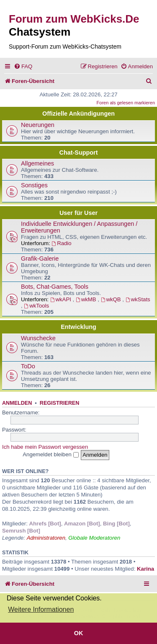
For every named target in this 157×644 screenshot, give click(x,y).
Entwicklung (78, 327)
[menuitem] (23, 66)
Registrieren (59, 403)
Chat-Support (79, 153)
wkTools (36, 306)
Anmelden (17, 403)
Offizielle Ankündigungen (78, 114)
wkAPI (62, 299)
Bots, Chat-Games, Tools (55, 287)
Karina (145, 569)
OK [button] (79, 633)
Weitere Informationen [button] (41, 609)
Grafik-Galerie (40, 259)
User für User (78, 213)
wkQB (112, 299)
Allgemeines (37, 163)
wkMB (87, 299)
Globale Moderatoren (94, 538)
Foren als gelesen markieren (126, 103)
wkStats (138, 299)
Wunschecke (38, 338)
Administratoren (46, 538)
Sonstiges (34, 185)
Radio (61, 243)
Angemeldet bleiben (50, 454)
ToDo (28, 366)
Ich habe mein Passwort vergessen (45, 447)
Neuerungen (38, 125)
